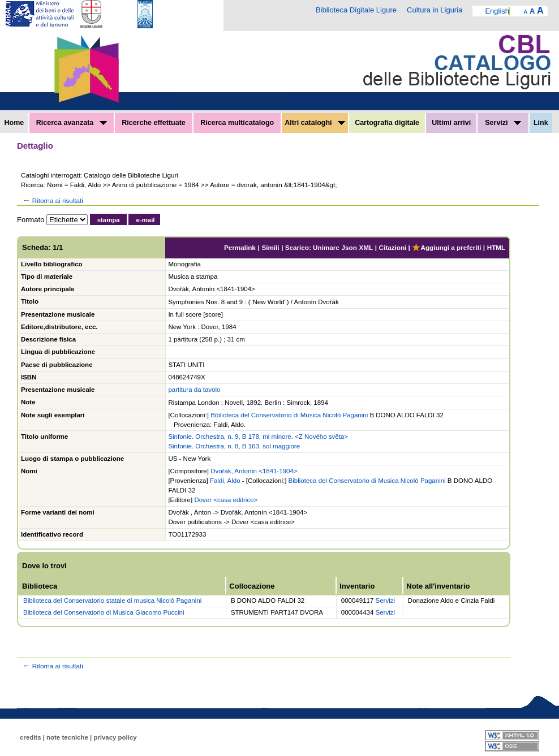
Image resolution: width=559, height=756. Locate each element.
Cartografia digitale (387, 123)
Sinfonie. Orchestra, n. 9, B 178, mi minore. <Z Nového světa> (258, 437)
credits (31, 737)
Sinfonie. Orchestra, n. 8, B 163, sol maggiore (234, 446)
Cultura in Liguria (435, 10)
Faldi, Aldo (225, 481)
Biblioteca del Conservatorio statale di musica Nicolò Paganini (112, 601)
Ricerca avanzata (72, 123)
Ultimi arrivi (451, 123)
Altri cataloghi (315, 123)
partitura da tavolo (194, 390)
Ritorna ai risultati (52, 200)
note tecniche (67, 737)
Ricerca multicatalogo (237, 123)
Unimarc (326, 247)
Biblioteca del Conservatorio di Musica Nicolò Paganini (289, 415)
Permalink (240, 247)
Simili (270, 247)
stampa (109, 220)
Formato (31, 220)
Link (541, 123)
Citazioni (393, 247)
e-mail (145, 220)
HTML (496, 247)
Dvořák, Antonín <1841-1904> (254, 471)
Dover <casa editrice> (226, 500)
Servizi (503, 123)
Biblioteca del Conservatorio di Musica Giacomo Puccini (104, 612)
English (497, 11)
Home (14, 123)
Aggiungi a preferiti (446, 247)
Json (349, 247)
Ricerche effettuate (154, 123)
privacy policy (115, 737)
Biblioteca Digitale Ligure (356, 10)
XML (366, 247)
